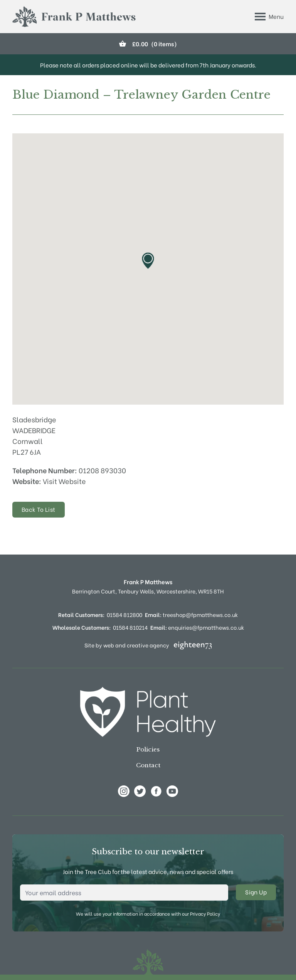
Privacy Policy (205, 914)
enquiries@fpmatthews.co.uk (197, 627)
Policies (148, 749)
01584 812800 (124, 614)
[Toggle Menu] (269, 17)
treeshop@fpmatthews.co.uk (191, 614)
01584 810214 (130, 627)
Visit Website (64, 481)
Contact (148, 765)
